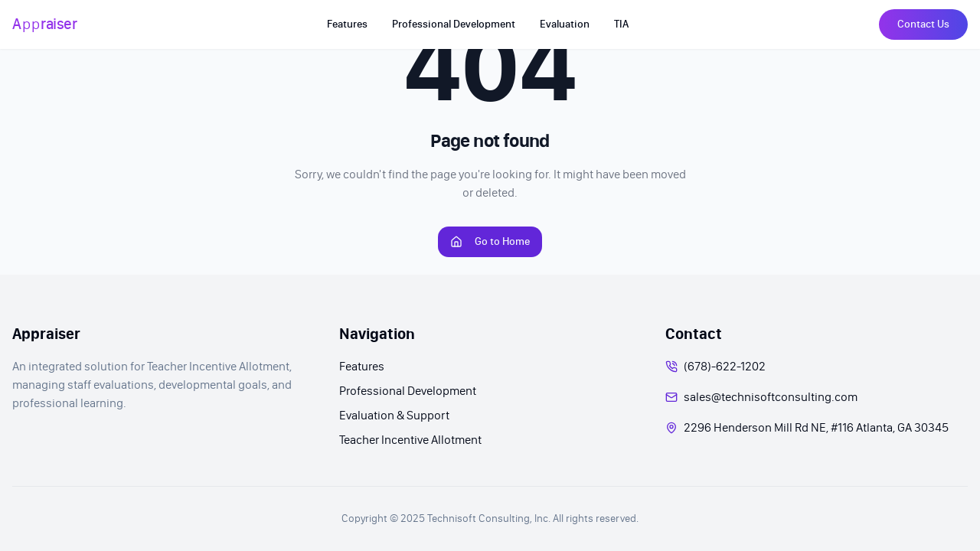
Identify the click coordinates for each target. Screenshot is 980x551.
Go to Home (490, 241)
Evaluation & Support (394, 415)
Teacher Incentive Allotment (410, 440)
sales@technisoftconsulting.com (771, 397)
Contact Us (923, 24)
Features (362, 366)
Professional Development (408, 391)
